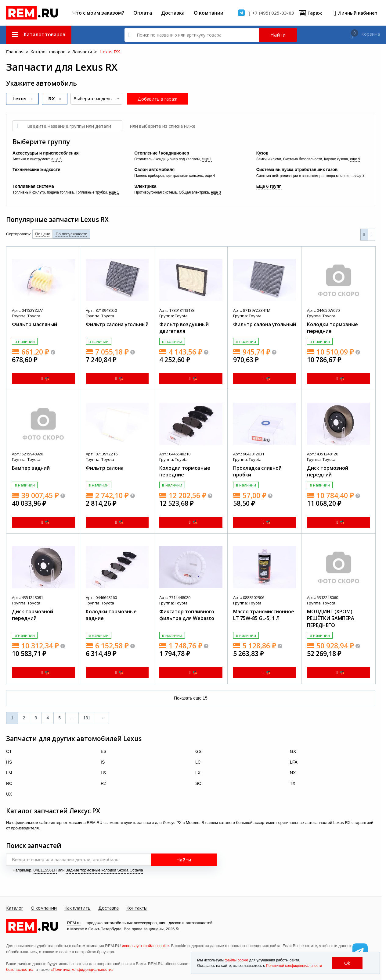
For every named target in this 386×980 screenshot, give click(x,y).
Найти (278, 35)
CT (9, 751)
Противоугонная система (155, 192)
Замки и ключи (269, 159)
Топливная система (33, 186)
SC (198, 783)
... (72, 718)
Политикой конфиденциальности (294, 966)
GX (293, 751)
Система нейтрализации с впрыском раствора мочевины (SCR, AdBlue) (305, 176)
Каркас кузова (336, 159)
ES (104, 751)
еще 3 (360, 175)
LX (198, 772)
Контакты (137, 908)
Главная (13, 52)
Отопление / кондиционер (162, 153)
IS (103, 762)
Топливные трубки (91, 192)
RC (9, 783)
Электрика (145, 186)
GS (198, 751)
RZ (104, 783)
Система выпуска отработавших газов (297, 169)
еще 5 (57, 159)
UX (9, 794)
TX (293, 783)
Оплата (143, 13)
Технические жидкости (36, 169)
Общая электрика (194, 192)
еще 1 (207, 159)
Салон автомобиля (154, 169)
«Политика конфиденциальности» (82, 969)
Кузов (262, 153)
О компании (209, 13)
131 (87, 718)
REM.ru (74, 923)
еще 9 (355, 159)
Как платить (78, 908)
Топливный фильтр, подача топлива (43, 192)
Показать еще (191, 698)
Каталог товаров (41, 52)
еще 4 (210, 175)
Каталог (15, 908)
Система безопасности (303, 159)
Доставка (173, 13)
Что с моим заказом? (98, 13)
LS (103, 772)
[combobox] (96, 98)
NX (293, 772)
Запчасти (69, 52)
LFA (294, 762)
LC (198, 762)
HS (9, 762)
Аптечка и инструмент (31, 159)
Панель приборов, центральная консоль (168, 175)
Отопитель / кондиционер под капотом (167, 159)
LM (9, 772)
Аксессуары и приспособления (46, 153)
